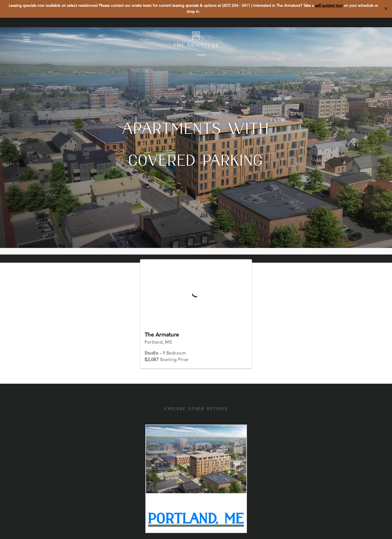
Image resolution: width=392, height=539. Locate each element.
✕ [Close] (386, 9)
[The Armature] (196, 39)
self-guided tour (329, 6)
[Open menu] (29, 39)
